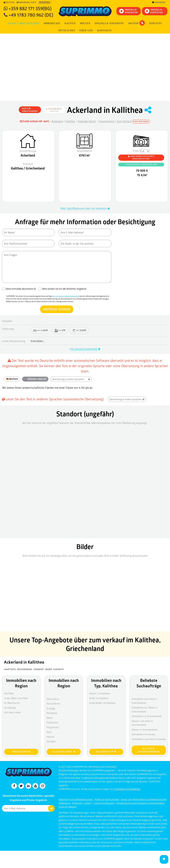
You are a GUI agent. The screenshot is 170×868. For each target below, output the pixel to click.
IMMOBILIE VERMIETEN (154, 11)
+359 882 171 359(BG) (30, 8)
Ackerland (57, 121)
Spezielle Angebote (109, 23)
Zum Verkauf (124, 121)
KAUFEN (70, 23)
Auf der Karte (141, 121)
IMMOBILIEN (52, 23)
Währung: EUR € (26, 2)
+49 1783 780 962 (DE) (31, 15)
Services (155, 23)
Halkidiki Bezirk (87, 121)
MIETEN (85, 23)
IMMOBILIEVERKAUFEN (128, 11)
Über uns (86, 30)
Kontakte (105, 30)
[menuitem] (105, 30)
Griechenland (106, 121)
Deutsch (9, 2)
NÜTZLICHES (67, 30)
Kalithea (70, 121)
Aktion (136, 23)
